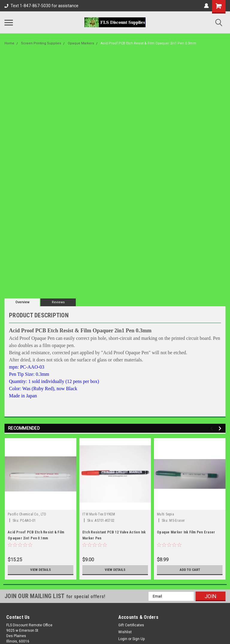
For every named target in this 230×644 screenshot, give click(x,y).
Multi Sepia (165, 514)
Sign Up (139, 639)
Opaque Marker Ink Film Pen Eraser (186, 532)
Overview (22, 302)
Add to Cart (190, 570)
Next (221, 428)
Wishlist (125, 632)
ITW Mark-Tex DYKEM (99, 514)
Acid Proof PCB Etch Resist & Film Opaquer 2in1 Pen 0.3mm (148, 43)
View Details (41, 570)
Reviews (58, 302)
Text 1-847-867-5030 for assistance (41, 6)
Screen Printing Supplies (41, 43)
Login (123, 639)
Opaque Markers (81, 43)
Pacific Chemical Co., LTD (27, 514)
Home (9, 43)
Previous (212, 428)
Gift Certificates (131, 625)
